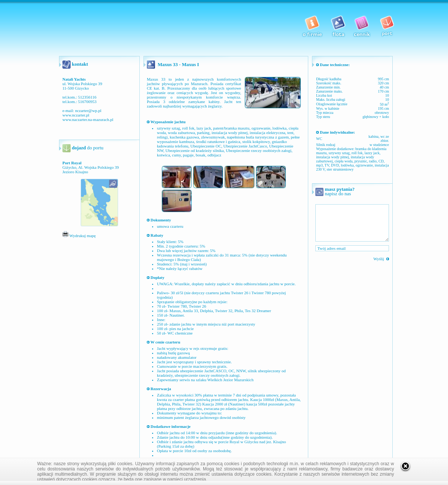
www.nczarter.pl (76, 115)
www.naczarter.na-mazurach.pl (88, 119)
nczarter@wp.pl (88, 111)
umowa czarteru (170, 226)
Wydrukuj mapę (79, 236)
